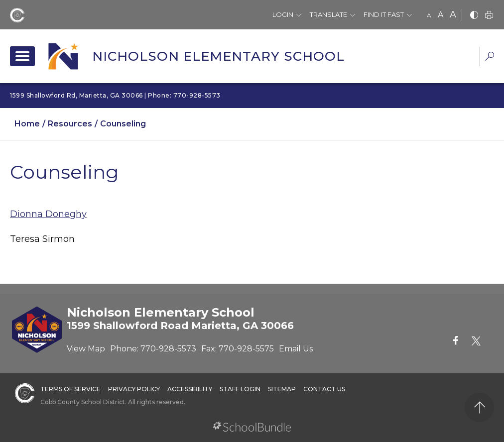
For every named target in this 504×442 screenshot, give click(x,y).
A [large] (453, 14)
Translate (328, 14)
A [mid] (441, 15)
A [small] (429, 15)
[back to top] (479, 407)
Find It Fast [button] (384, 14)
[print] (489, 16)
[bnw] (474, 16)
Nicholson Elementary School (218, 56)
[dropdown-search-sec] (490, 57)
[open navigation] (22, 56)
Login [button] (283, 14)
